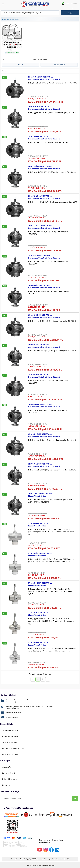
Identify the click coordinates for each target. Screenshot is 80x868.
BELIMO (21, 65)
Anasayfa (7, 767)
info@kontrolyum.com (13, 713)
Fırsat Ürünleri (9, 773)
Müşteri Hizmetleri (10, 779)
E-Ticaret (33, 865)
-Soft (28, 865)
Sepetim (6, 785)
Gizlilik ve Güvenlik (10, 754)
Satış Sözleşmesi (9, 742)
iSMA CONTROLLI (59, 65)
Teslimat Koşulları (10, 730)
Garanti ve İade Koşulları (13, 748)
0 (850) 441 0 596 (12, 717)
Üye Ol (75, 10)
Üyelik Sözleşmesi (10, 736)
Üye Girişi (72, 10)
